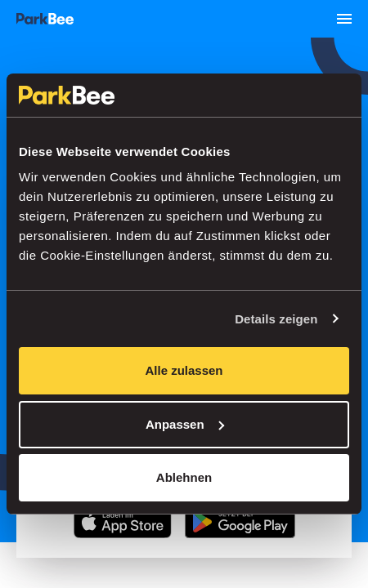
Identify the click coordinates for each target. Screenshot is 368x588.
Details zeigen (276, 319)
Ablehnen (184, 477)
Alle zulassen (184, 370)
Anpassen (185, 424)
